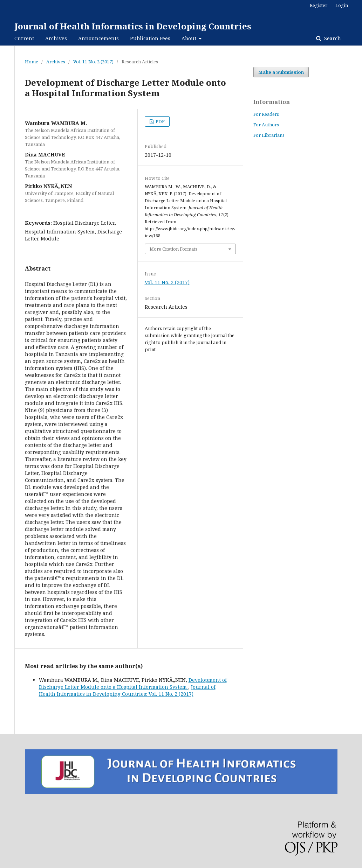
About (190, 38)
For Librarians (269, 135)
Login (342, 5)
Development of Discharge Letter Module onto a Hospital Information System (133, 683)
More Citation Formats (173, 249)
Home (32, 62)
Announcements (98, 38)
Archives (56, 38)
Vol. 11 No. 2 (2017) (93, 62)
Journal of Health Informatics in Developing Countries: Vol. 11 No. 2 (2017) (127, 690)
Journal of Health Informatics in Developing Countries (133, 26)
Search (332, 38)
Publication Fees (150, 38)
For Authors (266, 125)
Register (319, 5)
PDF (160, 121)
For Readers (266, 114)
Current (24, 38)
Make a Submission (281, 72)
